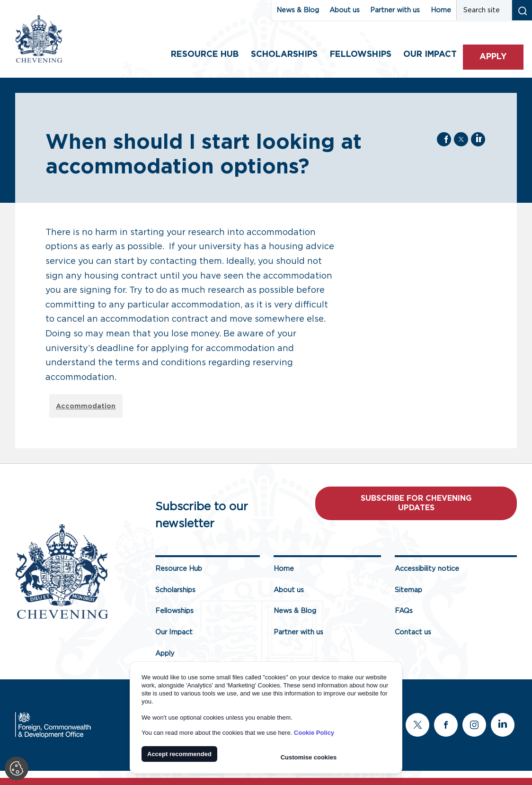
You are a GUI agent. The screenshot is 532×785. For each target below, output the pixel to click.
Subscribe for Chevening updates (416, 503)
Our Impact (174, 632)
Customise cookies (309, 757)
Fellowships (361, 54)
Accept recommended (179, 754)
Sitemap (408, 590)
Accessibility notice (427, 569)
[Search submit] (522, 10)
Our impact (430, 54)
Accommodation (86, 406)
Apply (493, 57)
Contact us (413, 632)
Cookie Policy (314, 733)
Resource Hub (205, 54)
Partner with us (395, 10)
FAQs (404, 611)
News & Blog (298, 10)
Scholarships (284, 54)
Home (441, 10)
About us (345, 10)
